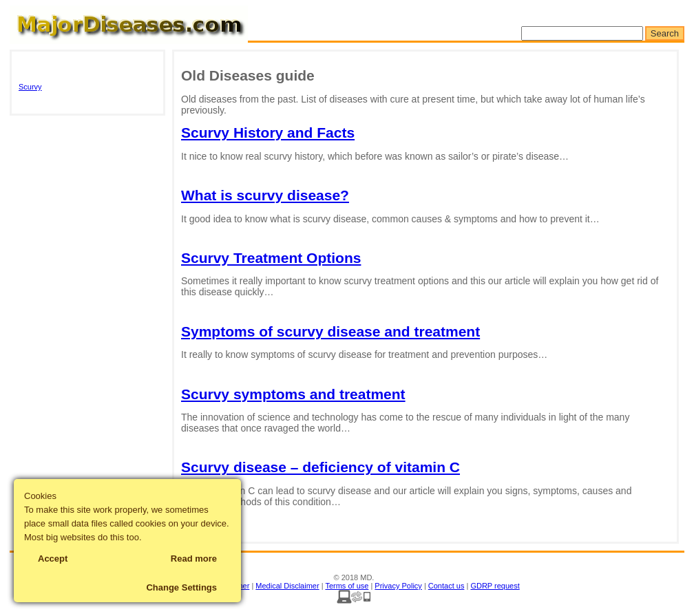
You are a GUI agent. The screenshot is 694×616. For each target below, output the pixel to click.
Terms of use (347, 586)
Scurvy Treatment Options (271, 258)
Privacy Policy (398, 586)
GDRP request (495, 586)
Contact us (446, 586)
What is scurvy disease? (265, 195)
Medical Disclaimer (287, 586)
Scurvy (30, 87)
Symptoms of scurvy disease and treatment (330, 331)
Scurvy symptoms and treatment (293, 394)
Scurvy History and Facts (268, 132)
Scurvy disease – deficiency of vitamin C (320, 467)
